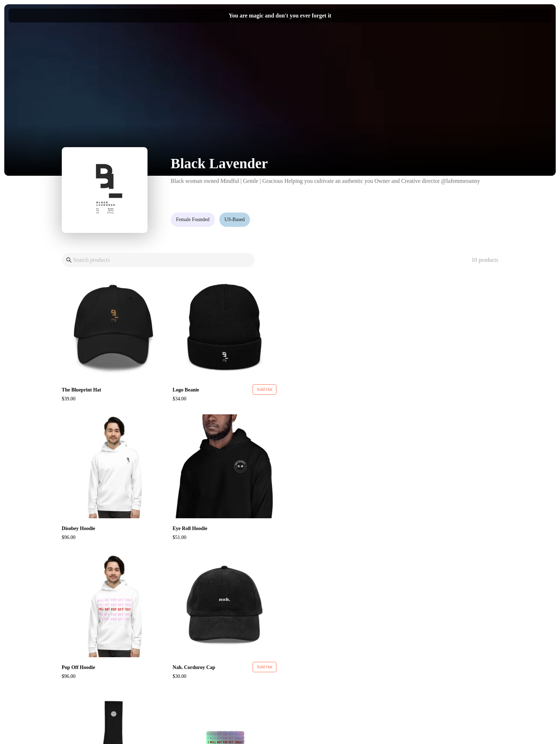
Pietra (293, 723)
